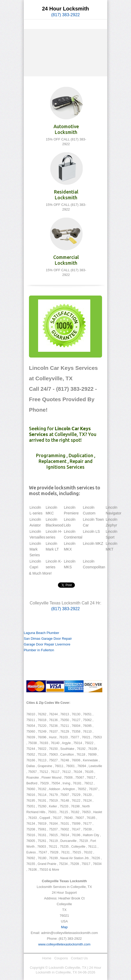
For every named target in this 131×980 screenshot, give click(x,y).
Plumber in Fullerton (39, 650)
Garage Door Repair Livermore (47, 644)
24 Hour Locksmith (65, 9)
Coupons (61, 958)
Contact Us (79, 958)
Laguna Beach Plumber (41, 633)
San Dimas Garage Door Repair (48, 639)
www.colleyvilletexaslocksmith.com (64, 944)
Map (64, 927)
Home (47, 958)
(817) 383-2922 (65, 15)
